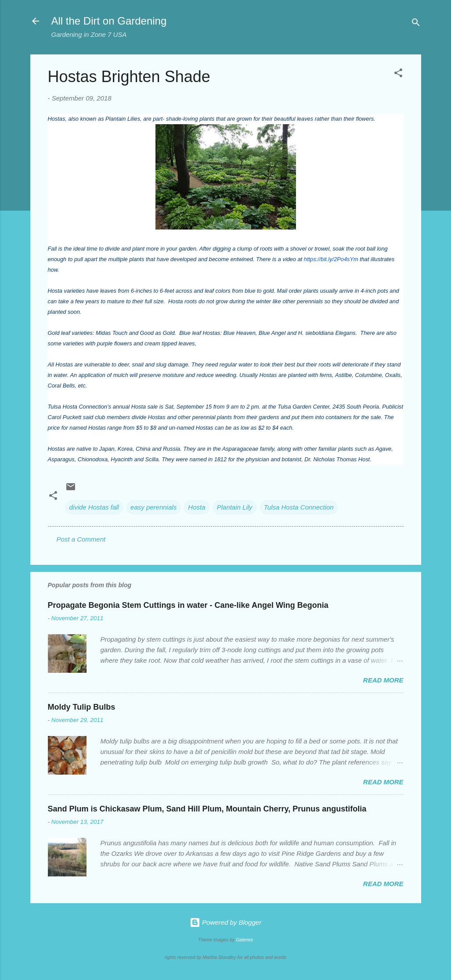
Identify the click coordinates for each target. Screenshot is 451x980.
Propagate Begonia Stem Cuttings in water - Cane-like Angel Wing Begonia (188, 605)
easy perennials (153, 507)
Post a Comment (81, 539)
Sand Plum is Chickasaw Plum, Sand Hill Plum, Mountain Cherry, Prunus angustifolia (207, 809)
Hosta (197, 507)
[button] (398, 74)
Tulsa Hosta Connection (299, 507)
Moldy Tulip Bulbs (82, 707)
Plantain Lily (235, 507)
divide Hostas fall (94, 507)
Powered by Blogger (225, 922)
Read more (383, 680)
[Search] (416, 24)
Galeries (244, 940)
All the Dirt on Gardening (109, 21)
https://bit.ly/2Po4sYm (331, 259)
